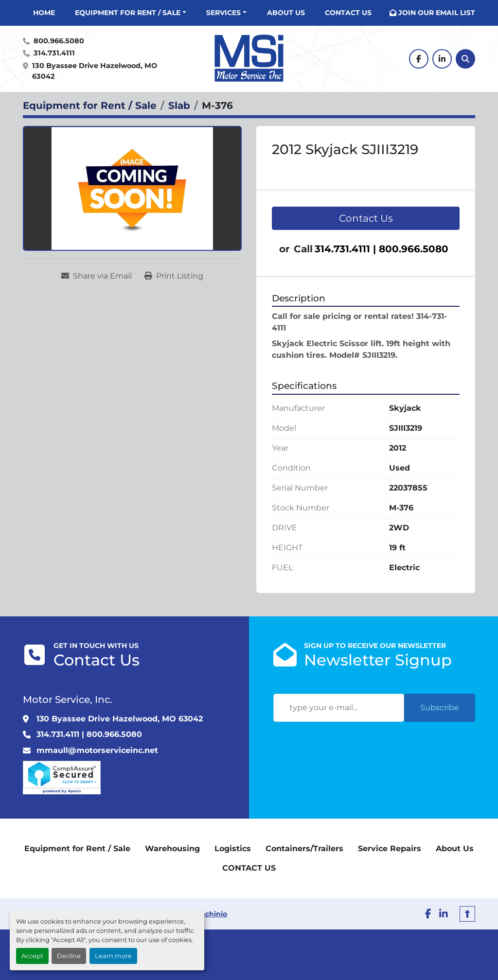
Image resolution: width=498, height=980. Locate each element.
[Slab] (179, 105)
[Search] (465, 59)
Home (44, 13)
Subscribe (440, 708)
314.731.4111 (54, 53)
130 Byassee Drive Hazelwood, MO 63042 (96, 71)
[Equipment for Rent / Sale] (90, 105)
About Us (286, 13)
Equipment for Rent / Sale (128, 13)
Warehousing (172, 849)
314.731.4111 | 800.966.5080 (382, 249)
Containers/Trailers (304, 849)
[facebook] (419, 59)
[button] (131, 13)
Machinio (211, 914)
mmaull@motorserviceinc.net (97, 750)
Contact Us (366, 218)
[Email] (339, 708)
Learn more (113, 956)
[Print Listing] (174, 276)
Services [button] (223, 13)
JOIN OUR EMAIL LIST (437, 13)
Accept (32, 956)
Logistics (233, 849)
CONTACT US (348, 13)
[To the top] (467, 914)
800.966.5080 (59, 41)
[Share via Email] (97, 276)
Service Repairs (390, 849)
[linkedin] (442, 59)
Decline (69, 956)
